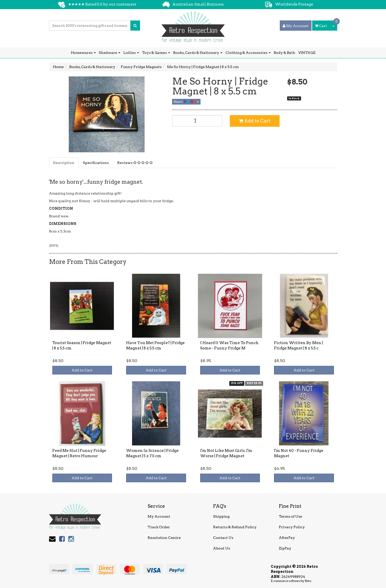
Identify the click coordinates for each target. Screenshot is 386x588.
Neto (308, 581)
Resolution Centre (164, 538)
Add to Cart (255, 121)
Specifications (96, 163)
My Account (159, 516)
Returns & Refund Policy (235, 527)
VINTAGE (307, 53)
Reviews (135, 163)
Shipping (221, 516)
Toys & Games (156, 53)
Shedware (110, 53)
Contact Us (223, 538)
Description (64, 163)
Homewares (83, 53)
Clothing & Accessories (248, 53)
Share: (186, 102)
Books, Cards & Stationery (198, 53)
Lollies (131, 53)
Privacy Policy (292, 527)
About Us (222, 548)
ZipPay (285, 548)
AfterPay (287, 538)
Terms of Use (290, 516)
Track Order (159, 527)
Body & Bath (285, 53)
